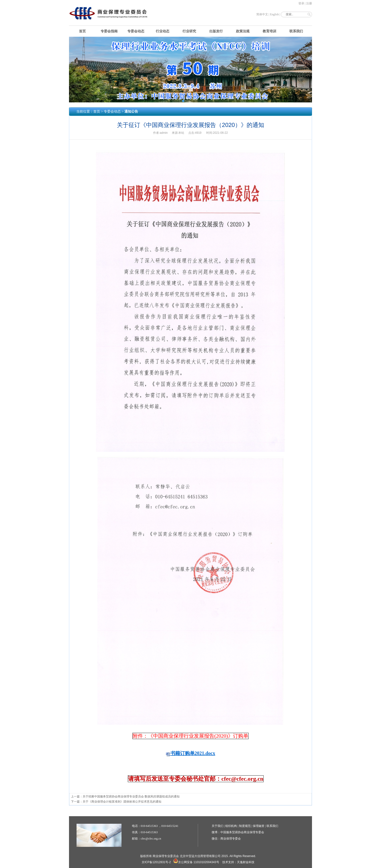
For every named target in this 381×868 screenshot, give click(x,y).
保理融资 (259, 826)
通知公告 (131, 112)
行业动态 (163, 31)
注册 (309, 3)
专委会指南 (109, 31)
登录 (301, 3)
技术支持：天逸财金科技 (238, 862)
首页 (82, 31)
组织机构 (231, 826)
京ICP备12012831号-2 (156, 862)
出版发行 (216, 31)
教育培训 (269, 31)
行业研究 (189, 31)
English (274, 14)
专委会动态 (136, 31)
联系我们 (296, 31)
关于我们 (217, 826)
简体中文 (262, 14)
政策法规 (243, 31)
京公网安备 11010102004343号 (196, 862)
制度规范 (245, 826)
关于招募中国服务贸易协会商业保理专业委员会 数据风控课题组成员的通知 (131, 796)
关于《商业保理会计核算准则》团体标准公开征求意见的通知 (122, 802)
